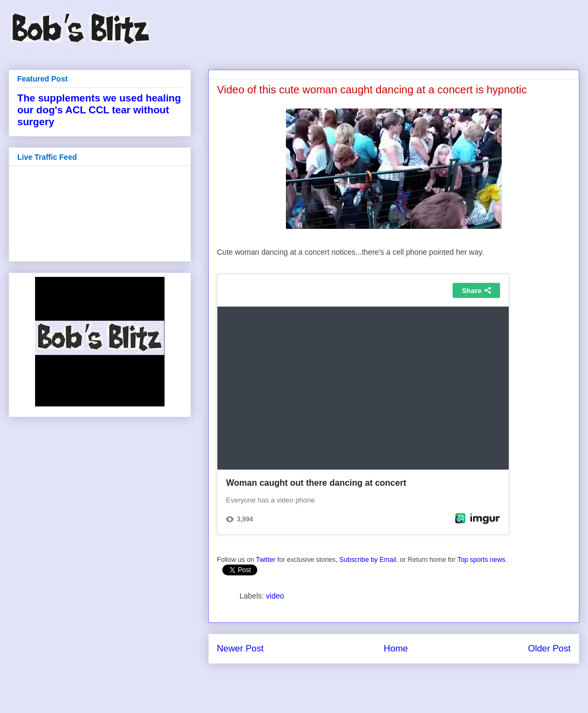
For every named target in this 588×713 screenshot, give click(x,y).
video (275, 596)
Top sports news (481, 560)
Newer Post (240, 649)
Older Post (549, 649)
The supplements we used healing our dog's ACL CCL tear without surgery (99, 110)
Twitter (265, 560)
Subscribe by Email (368, 560)
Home (396, 649)
